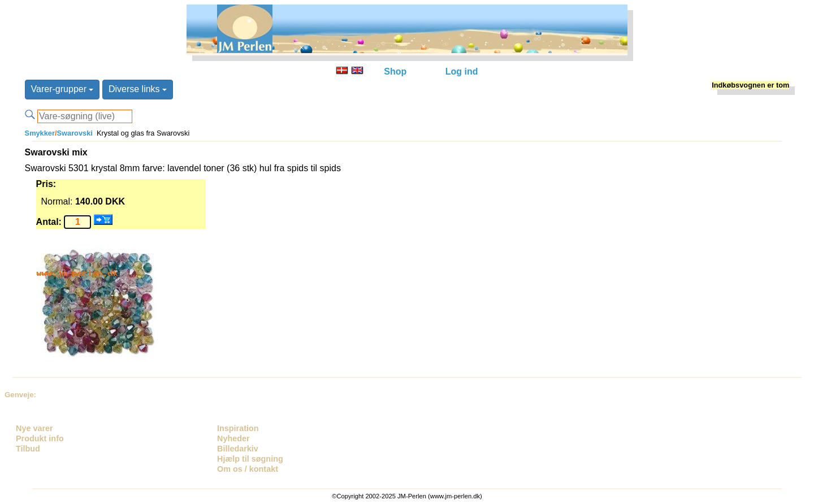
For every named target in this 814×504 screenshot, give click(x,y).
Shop (395, 71)
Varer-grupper (62, 89)
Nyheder (233, 438)
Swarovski (75, 133)
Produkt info (40, 438)
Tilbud (28, 449)
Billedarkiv (238, 449)
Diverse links (138, 89)
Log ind (462, 71)
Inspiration (238, 428)
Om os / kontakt (248, 469)
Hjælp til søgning (250, 459)
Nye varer (34, 428)
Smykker (40, 133)
